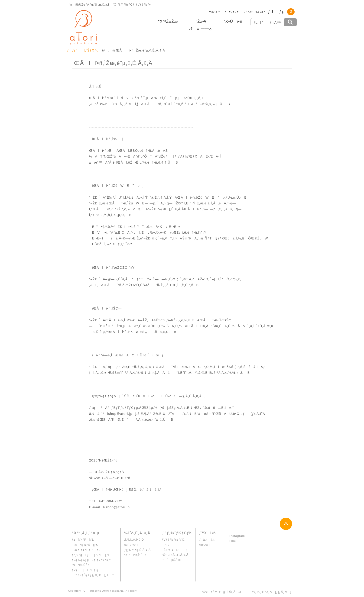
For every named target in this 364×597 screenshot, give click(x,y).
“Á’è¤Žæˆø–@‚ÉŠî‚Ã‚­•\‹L (222, 592)
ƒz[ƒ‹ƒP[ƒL (83, 540)
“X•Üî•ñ (233, 21)
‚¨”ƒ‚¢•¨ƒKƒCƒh (255, 12)
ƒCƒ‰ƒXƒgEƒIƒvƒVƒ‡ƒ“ (92, 560)
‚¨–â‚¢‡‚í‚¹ (208, 540)
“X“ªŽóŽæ (168, 21)
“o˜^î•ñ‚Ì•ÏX (135, 555)
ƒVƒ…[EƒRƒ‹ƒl (86, 570)
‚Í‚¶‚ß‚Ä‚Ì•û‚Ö (134, 540)
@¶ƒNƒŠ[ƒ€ (85, 545)
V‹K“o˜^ (213, 12)
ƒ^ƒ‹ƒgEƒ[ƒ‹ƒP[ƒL (91, 555)
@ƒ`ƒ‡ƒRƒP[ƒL (86, 550)
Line (233, 541)
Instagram (237, 536)
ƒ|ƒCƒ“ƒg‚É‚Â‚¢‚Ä (137, 550)
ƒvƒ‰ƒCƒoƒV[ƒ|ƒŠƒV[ (271, 592)
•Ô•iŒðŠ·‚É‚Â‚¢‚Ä (175, 555)
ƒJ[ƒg (276, 12)
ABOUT (205, 545)
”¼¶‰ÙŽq (81, 565)
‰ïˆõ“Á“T (131, 545)
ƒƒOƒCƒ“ (232, 12)
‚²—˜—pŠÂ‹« (171, 560)
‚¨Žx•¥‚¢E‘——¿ (175, 550)
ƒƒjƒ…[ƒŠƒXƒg (83, 50)
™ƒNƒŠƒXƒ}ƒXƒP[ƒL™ (93, 575)
